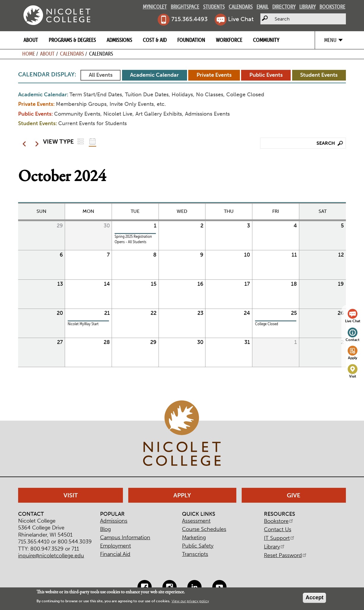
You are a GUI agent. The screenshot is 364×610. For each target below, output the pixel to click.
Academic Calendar (154, 75)
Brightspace (185, 7)
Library (307, 7)
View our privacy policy (190, 601)
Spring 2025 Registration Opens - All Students (133, 239)
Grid (92, 142)
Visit (353, 376)
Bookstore (332, 7)
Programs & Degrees (72, 40)
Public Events (266, 75)
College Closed (267, 324)
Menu (330, 40)
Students (214, 7)
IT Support (280, 538)
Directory (284, 7)
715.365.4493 (189, 19)
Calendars (241, 7)
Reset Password (286, 555)
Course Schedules (204, 529)
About (31, 40)
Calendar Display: (47, 74)
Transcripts (195, 554)
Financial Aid (115, 554)
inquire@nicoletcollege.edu (51, 556)
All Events (101, 75)
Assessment (196, 521)
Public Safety (198, 546)
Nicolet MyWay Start (83, 324)
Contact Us (278, 529)
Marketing (194, 537)
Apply (353, 358)
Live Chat (241, 19)
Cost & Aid (155, 40)
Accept (314, 598)
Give (294, 495)
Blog (105, 529)
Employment (115, 546)
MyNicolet (155, 7)
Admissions (119, 40)
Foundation (191, 40)
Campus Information (125, 537)
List (81, 142)
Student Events (319, 75)
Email (262, 7)
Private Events (214, 75)
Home (29, 54)
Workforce (229, 40)
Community (266, 40)
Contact (353, 340)
